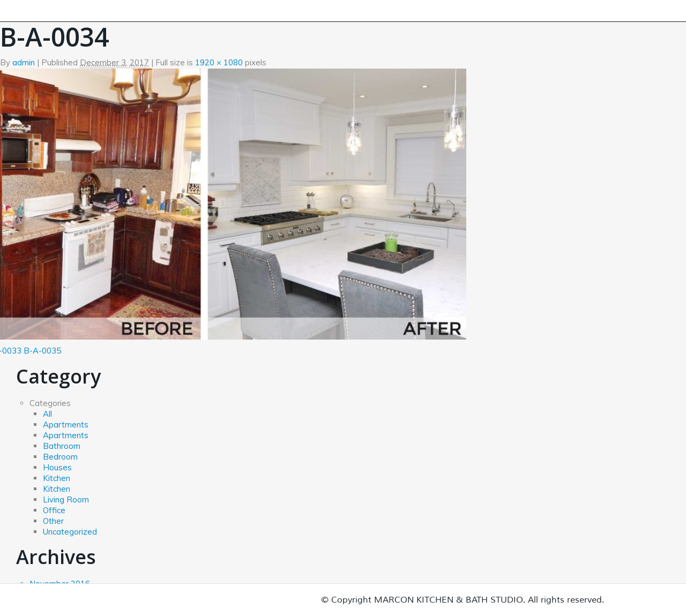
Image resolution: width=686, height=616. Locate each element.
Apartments (66, 425)
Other (53, 521)
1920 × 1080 (219, 62)
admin (24, 62)
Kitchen (57, 478)
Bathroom (62, 446)
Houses (57, 467)
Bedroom (60, 457)
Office (54, 510)
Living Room (66, 499)
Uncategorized (70, 532)
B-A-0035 (42, 351)
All (47, 414)
